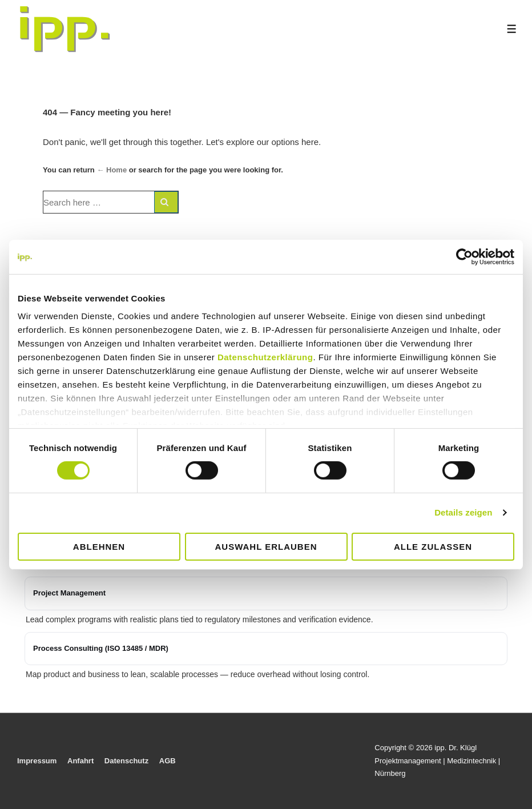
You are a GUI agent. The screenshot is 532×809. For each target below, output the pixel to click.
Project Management (69, 593)
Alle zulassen (433, 547)
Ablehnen (99, 547)
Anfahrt (80, 761)
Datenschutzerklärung (265, 357)
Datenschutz (126, 761)
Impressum (37, 761)
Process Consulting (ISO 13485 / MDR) (101, 648)
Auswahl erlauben (266, 547)
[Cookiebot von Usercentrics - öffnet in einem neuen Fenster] (464, 256)
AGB (168, 761)
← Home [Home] (112, 170)
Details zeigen (463, 512)
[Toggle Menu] (512, 29)
